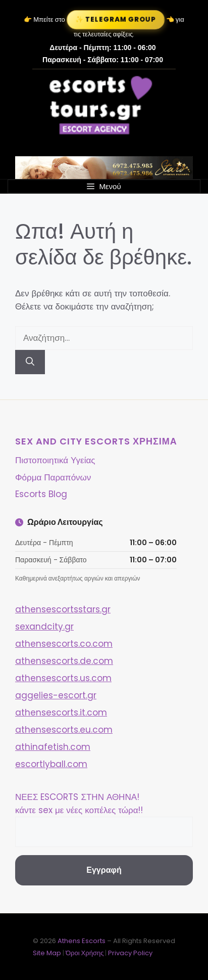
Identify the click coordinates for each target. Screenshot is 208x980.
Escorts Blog (41, 494)
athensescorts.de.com (64, 661)
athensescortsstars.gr (63, 609)
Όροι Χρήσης (85, 953)
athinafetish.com (53, 747)
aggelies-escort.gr (56, 695)
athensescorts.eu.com (64, 730)
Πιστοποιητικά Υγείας (55, 460)
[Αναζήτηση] (30, 362)
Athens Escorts (82, 941)
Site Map (47, 953)
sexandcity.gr (44, 627)
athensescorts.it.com (61, 712)
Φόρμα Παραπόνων (53, 477)
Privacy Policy (130, 953)
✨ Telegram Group (116, 19)
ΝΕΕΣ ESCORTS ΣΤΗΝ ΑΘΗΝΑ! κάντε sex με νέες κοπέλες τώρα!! (79, 804)
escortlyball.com (51, 764)
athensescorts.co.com (64, 644)
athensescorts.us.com (63, 678)
